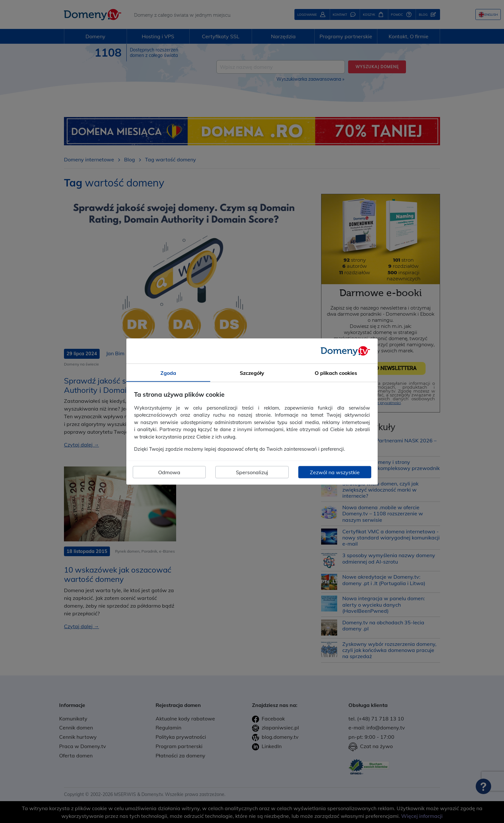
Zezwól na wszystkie (335, 472)
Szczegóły (252, 373)
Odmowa (169, 472)
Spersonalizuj (252, 472)
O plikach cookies (336, 373)
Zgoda (168, 373)
